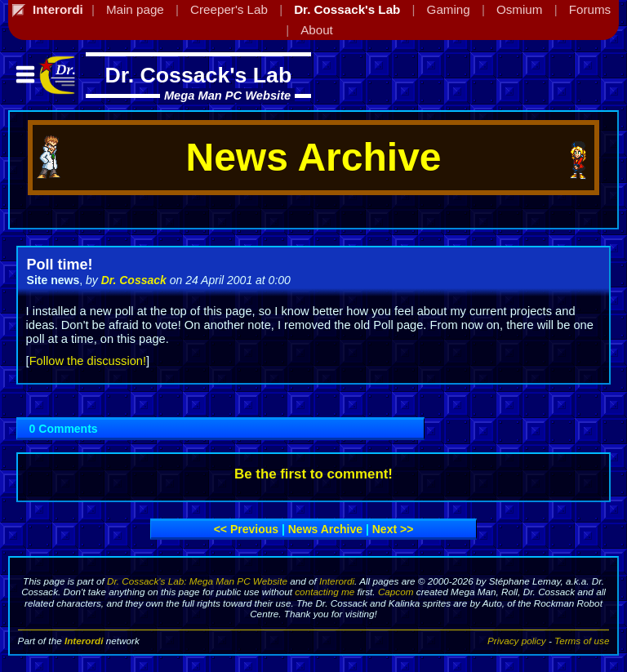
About (317, 30)
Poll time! (60, 265)
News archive (325, 529)
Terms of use (582, 641)
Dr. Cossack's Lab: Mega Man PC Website (197, 581)
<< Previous (246, 529)
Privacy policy (517, 641)
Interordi (337, 581)
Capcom (396, 592)
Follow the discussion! (88, 361)
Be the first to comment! (313, 474)
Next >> (393, 529)
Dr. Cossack (134, 280)
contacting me (325, 592)
